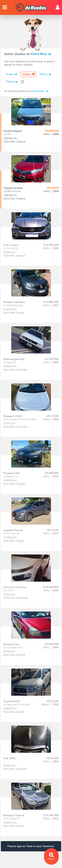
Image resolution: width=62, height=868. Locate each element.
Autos (12, 74)
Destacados (40, 91)
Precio (12, 82)
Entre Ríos (42, 54)
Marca (46, 74)
